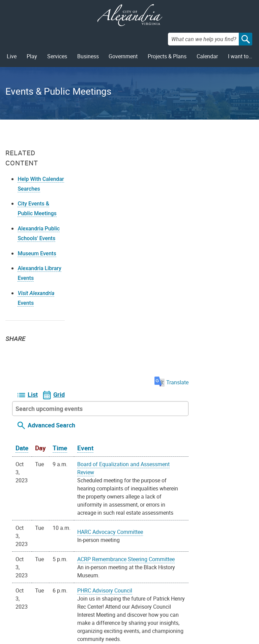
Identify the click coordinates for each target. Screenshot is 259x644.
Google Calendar (164, 535)
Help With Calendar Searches (29, 189)
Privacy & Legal (40, 590)
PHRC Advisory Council (171, 352)
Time (127, 210)
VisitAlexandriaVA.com (181, 601)
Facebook (28, 361)
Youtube (133, 590)
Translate (237, 144)
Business (88, 56)
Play (32, 56)
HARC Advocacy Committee (177, 293)
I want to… (240, 56)
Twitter (13, 361)
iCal (192, 535)
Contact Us (79, 580)
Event (152, 210)
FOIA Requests (39, 580)
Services (57, 56)
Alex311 (76, 590)
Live (12, 56)
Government (123, 56)
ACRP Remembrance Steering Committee (193, 321)
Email (42, 361)
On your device (123, 535)
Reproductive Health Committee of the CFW (195, 416)
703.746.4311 (83, 601)
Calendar (207, 56)
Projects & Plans (167, 56)
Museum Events (37, 264)
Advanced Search (118, 187)
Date (89, 210)
